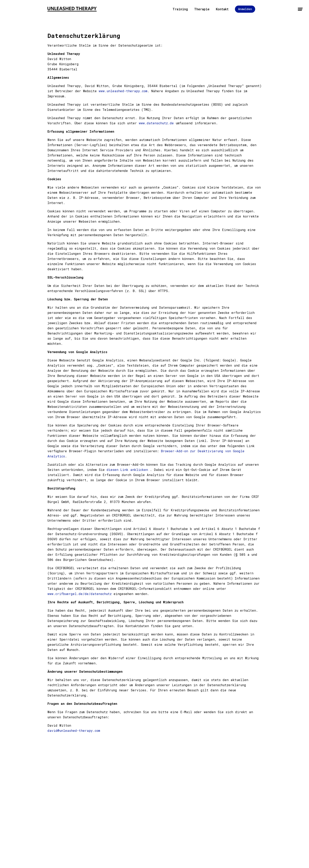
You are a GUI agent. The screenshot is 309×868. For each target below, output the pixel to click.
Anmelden (245, 9)
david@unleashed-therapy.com (74, 731)
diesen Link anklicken (127, 470)
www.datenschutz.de (156, 123)
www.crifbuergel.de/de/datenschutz (80, 594)
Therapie (202, 9)
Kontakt (222, 9)
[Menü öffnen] (300, 9)
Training (180, 9)
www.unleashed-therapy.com (123, 91)
